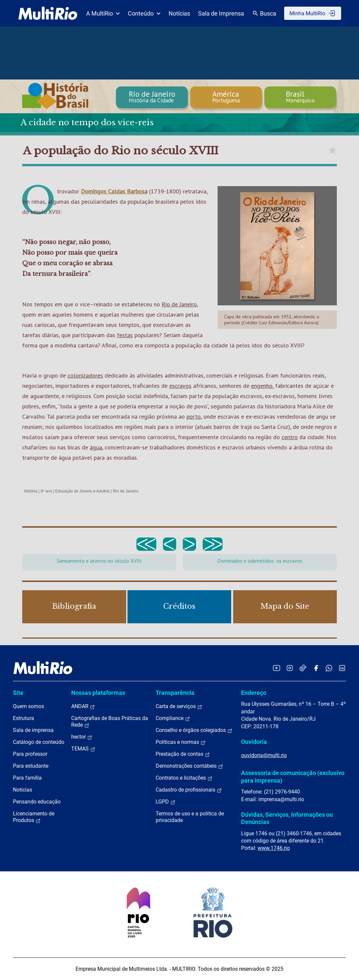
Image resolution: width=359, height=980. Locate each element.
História (31, 491)
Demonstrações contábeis (189, 766)
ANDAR (83, 706)
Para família (27, 778)
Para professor (30, 754)
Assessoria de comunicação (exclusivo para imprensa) (293, 776)
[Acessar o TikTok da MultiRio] (303, 668)
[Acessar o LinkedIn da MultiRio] (342, 668)
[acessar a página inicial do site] (48, 13)
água (96, 447)
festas (125, 335)
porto (194, 416)
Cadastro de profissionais (189, 790)
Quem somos (28, 706)
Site (18, 693)
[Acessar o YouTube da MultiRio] (277, 668)
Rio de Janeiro (179, 304)
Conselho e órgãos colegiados (194, 730)
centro (290, 437)
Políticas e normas (181, 742)
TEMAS (83, 749)
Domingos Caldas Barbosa (114, 191)
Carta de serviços (179, 706)
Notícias (179, 13)
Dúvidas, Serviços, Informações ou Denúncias (287, 818)
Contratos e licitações (184, 778)
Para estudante (31, 766)
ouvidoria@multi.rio (264, 755)
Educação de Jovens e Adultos (82, 491)
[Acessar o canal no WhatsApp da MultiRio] (329, 668)
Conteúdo (144, 13)
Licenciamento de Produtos (34, 817)
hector (82, 737)
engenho (262, 386)
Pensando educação (37, 802)
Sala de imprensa (33, 730)
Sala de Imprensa (221, 13)
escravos (180, 386)
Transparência (175, 693)
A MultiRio (103, 13)
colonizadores (85, 375)
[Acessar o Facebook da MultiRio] (316, 668)
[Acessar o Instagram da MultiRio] (290, 668)
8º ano (46, 491)
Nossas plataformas (98, 693)
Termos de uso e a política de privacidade (190, 817)
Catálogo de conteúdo (39, 742)
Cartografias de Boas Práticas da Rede (110, 722)
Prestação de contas (183, 754)
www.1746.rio (274, 848)
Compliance (173, 718)
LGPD (166, 802)
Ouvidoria (254, 742)
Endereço (254, 693)
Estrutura (24, 718)
